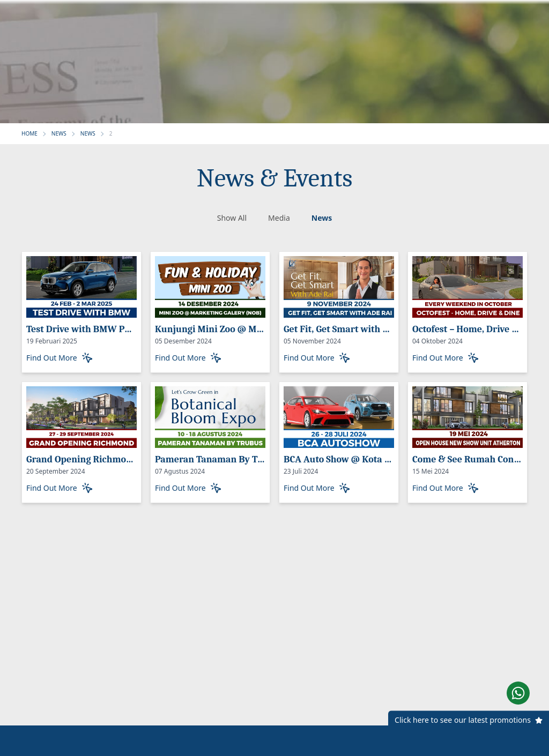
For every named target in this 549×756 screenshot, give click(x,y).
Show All (232, 218)
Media (279, 218)
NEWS (59, 133)
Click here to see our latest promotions (463, 720)
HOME (29, 133)
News (322, 218)
